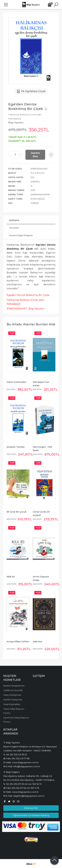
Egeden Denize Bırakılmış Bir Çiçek (28, 295)
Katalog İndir (31, 808)
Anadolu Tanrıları (16, 447)
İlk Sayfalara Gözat (31, 91)
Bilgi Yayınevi (36, 309)
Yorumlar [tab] (14, 228)
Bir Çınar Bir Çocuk (17, 512)
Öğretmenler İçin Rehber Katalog (31, 815)
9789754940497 (17, 309)
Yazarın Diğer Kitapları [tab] (21, 235)
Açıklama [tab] (14, 220)
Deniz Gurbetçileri (16, 382)
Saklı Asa (37, 642)
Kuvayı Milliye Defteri (18, 642)
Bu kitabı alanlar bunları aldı (31, 324)
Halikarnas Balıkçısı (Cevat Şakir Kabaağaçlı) (26, 302)
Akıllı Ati (11, 577)
